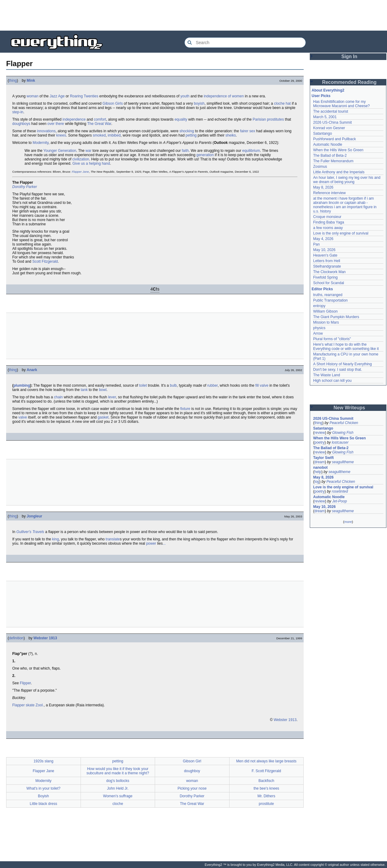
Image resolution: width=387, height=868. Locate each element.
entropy (319, 306)
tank (84, 390)
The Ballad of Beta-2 (330, 156)
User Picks (321, 96)
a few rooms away (328, 228)
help (318, 472)
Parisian (259, 119)
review (320, 433)
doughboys (21, 124)
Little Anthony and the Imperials (339, 172)
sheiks (231, 135)
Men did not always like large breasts (266, 761)
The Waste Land (327, 375)
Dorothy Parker (25, 187)
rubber (212, 385)
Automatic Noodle (328, 145)
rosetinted (340, 491)
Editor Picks (322, 289)
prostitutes (275, 119)
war (88, 151)
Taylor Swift (323, 458)
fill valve (262, 385)
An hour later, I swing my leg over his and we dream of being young (347, 180)
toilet (143, 385)
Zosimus (320, 167)
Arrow (318, 333)
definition (16, 638)
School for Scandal (329, 283)
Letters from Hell (327, 261)
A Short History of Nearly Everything (342, 364)
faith (185, 151)
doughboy (192, 771)
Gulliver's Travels (30, 532)
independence (74, 119)
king (55, 539)
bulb (173, 385)
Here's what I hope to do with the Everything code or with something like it (346, 347)
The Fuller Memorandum (333, 161)
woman (33, 96)
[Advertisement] (194, 15)
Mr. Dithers (266, 796)
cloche (118, 804)
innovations (46, 131)
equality (181, 119)
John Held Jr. (118, 788)
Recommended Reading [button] (349, 82)
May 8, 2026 (323, 187)
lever (112, 397)
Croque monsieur (327, 217)
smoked (99, 135)
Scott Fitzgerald (45, 261)
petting (191, 135)
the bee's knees (266, 788)
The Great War (99, 124)
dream (320, 462)
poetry (319, 442)
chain (58, 397)
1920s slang (43, 761)
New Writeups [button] (349, 408)
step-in (18, 112)
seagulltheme (343, 462)
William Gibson (325, 311)
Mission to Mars (326, 322)
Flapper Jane (80, 172)
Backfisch (266, 781)
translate (113, 539)
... (164, 543)
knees (61, 135)
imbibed (114, 135)
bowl (103, 390)
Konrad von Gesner (329, 128)
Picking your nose (192, 788)
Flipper (25, 683)
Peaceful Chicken (344, 423)
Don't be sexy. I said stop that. (338, 370)
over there (56, 124)
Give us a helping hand (91, 163)
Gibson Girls (113, 103)
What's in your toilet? (43, 788)
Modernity (40, 143)
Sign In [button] (349, 56)
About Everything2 (328, 90)
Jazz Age (57, 96)
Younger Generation (60, 151)
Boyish (44, 796)
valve (23, 417)
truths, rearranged (328, 295)
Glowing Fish (343, 433)
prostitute (266, 804)
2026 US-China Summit (332, 122)
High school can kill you (332, 381)
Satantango (322, 133)
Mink (31, 81)
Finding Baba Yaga (329, 222)
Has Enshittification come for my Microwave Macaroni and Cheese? (341, 104)
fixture (185, 409)
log (317, 482)
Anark (32, 370)
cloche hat (282, 103)
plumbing (22, 385)
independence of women (224, 96)
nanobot (320, 468)
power (151, 543)
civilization (81, 159)
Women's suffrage (118, 796)
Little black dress (43, 804)
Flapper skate (23, 705)
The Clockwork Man (329, 272)
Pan (316, 244)
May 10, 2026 (324, 250)
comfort (100, 119)
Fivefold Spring (325, 277)
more (348, 522)
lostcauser (340, 442)
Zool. (40, 705)
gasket (103, 417)
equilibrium (251, 151)
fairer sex (247, 131)
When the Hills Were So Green (338, 150)
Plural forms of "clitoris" (332, 339)
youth (185, 96)
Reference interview (329, 193)
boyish (199, 103)
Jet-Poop (340, 501)
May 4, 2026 (323, 239)
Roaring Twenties (84, 96)
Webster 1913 (45, 638)
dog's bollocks (118, 781)
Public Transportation (330, 300)
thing (13, 81)
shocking (187, 131)
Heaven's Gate (325, 255)
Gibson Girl (192, 761)
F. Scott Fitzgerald (266, 771)
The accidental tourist (331, 111)
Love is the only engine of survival (341, 233)
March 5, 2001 (325, 117)
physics (319, 328)
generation (205, 155)
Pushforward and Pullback (334, 139)
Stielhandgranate (327, 266)
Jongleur (34, 516)
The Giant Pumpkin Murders (336, 317)
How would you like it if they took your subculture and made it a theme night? (118, 771)
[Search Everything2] (245, 43)
